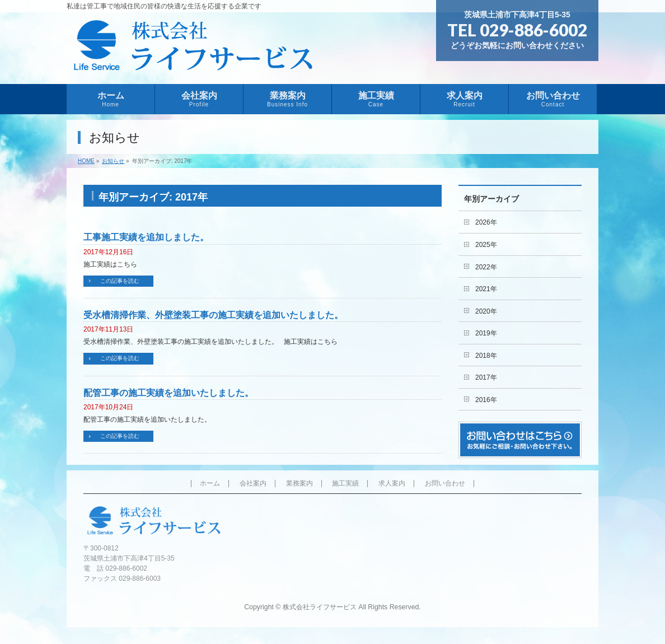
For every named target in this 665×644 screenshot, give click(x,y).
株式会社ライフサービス (320, 607)
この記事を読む (120, 281)
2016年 (486, 400)
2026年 (486, 222)
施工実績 (345, 484)
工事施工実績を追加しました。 (146, 237)
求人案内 (392, 484)
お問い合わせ (445, 484)
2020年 (486, 311)
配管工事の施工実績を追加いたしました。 (168, 393)
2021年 (486, 289)
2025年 (486, 245)
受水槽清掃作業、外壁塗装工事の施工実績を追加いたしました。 (213, 315)
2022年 (486, 267)
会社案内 (253, 484)
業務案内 (299, 484)
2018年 (486, 356)
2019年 (486, 333)
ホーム (210, 484)
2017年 (486, 377)
